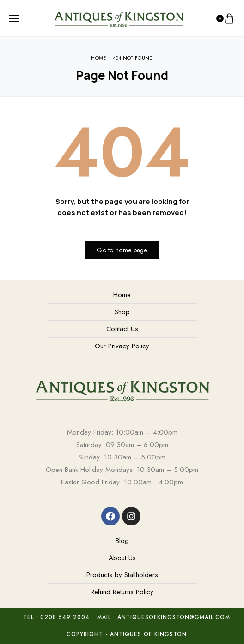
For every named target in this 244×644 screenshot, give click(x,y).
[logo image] (119, 18)
